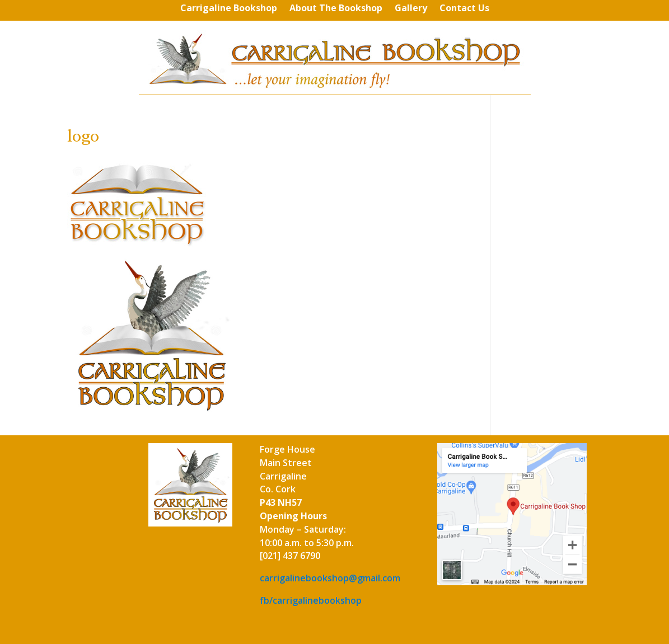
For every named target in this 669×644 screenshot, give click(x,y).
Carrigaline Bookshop (229, 9)
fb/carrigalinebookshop (311, 600)
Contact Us (464, 9)
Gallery (411, 9)
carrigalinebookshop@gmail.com (330, 578)
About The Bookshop (336, 9)
